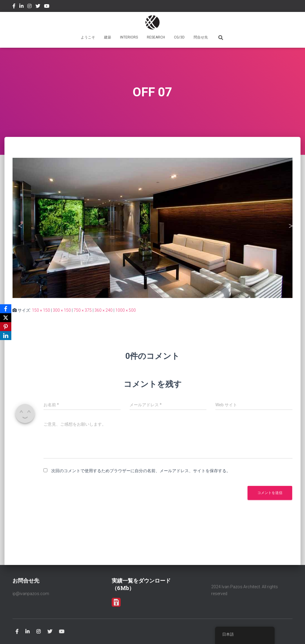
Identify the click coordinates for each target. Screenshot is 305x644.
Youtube (47, 7)
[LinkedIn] (6, 336)
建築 (108, 37)
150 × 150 (41, 310)
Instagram (29, 7)
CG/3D (179, 37)
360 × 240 (104, 310)
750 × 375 (83, 310)
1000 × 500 (126, 310)
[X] (6, 318)
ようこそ (88, 37)
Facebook (14, 7)
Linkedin (21, 7)
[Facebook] (6, 309)
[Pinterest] (6, 327)
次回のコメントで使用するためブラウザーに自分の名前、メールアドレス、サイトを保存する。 (141, 471)
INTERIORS (129, 37)
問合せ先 (201, 37)
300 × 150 (62, 310)
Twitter (38, 7)
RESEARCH (156, 37)
